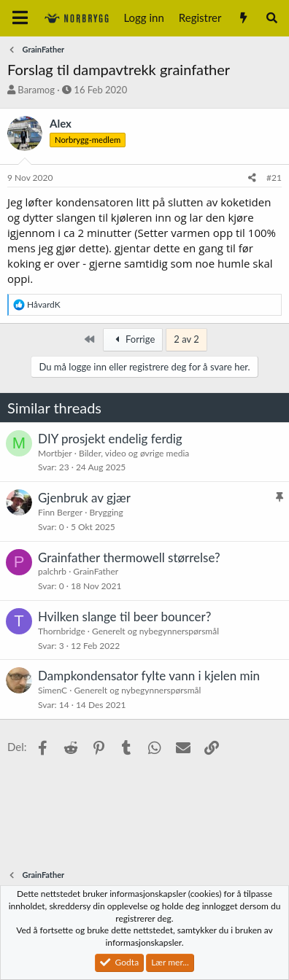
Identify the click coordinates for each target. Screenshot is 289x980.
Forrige (133, 339)
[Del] (252, 178)
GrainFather (96, 571)
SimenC (53, 690)
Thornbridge (62, 631)
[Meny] (20, 18)
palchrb (52, 571)
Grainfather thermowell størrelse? (129, 557)
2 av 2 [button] (186, 339)
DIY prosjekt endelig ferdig (110, 439)
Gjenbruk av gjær (84, 498)
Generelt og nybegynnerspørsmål (155, 631)
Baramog (36, 90)
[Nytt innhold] (243, 18)
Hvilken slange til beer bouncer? (124, 617)
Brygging (106, 512)
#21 (274, 178)
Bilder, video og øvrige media (134, 453)
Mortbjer (55, 453)
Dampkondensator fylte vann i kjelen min (149, 676)
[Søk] (272, 18)
